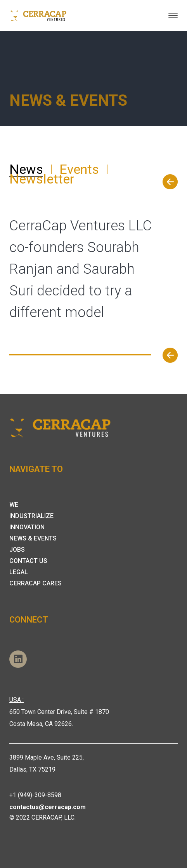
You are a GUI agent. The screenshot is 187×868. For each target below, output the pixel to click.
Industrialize (31, 516)
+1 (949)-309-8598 (35, 795)
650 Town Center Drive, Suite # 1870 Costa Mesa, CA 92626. (59, 712)
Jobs (17, 550)
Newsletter (42, 179)
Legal (19, 572)
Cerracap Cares (35, 583)
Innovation (27, 527)
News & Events (33, 538)
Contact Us (28, 561)
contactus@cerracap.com (48, 807)
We (14, 505)
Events (79, 169)
